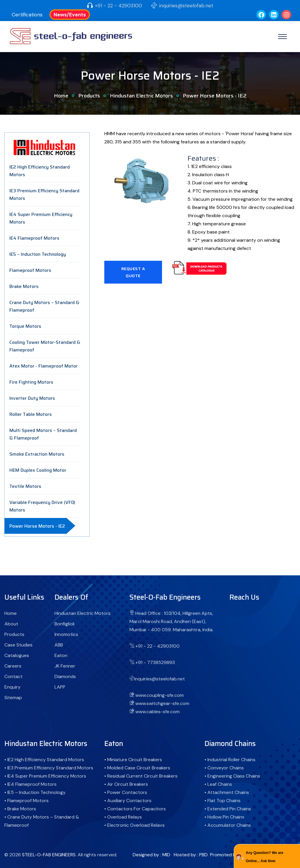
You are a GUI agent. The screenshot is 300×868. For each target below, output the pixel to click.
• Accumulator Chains (228, 825)
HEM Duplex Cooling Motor (38, 470)
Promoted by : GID (230, 855)
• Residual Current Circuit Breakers (141, 776)
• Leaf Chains (218, 784)
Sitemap (13, 698)
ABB (59, 645)
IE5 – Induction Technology (38, 254)
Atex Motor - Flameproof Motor (44, 366)
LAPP (60, 687)
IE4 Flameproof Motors (34, 238)
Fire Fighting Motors (31, 382)
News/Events (70, 15)
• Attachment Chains (227, 792)
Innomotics (66, 634)
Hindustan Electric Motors (141, 96)
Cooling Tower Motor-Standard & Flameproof (45, 346)
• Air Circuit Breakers (126, 784)
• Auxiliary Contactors (128, 801)
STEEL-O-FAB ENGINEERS (49, 855)
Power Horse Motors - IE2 (37, 526)
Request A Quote (133, 272)
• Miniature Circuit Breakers (133, 760)
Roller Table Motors (31, 414)
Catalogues (17, 655)
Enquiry (12, 687)
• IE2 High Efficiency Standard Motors (44, 760)
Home (61, 96)
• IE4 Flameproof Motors (30, 784)
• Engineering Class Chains (232, 776)
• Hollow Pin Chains (224, 817)
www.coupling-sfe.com (160, 695)
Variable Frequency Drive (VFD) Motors (42, 506)
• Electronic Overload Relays (134, 825)
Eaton (61, 655)
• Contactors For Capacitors (135, 809)
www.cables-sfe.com (157, 712)
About (11, 624)
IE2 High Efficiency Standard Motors (40, 171)
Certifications (27, 15)
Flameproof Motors (30, 270)
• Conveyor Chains (224, 768)
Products (89, 96)
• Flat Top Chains (223, 801)
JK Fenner (65, 666)
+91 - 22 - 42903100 (119, 6)
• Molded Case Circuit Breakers (137, 768)
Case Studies (18, 645)
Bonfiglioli (64, 624)
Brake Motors (24, 286)
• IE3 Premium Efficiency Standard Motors (49, 768)
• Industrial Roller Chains (230, 760)
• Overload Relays (123, 817)
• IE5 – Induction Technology (35, 792)
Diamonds (65, 676)
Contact (13, 676)
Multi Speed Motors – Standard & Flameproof (43, 434)
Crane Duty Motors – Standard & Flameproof (44, 306)
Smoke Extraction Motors (37, 454)
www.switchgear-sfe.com (162, 703)
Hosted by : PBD (191, 855)
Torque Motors (25, 326)
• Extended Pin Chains (228, 809)
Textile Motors (25, 486)
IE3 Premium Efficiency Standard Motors (44, 194)
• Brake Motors (20, 809)
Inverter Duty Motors (32, 398)
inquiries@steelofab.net (186, 6)
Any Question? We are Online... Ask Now (265, 857)
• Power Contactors (126, 792)
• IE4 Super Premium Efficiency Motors (45, 776)
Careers (13, 666)
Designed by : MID (151, 855)
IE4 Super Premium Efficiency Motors (41, 218)
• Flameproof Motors (27, 801)
